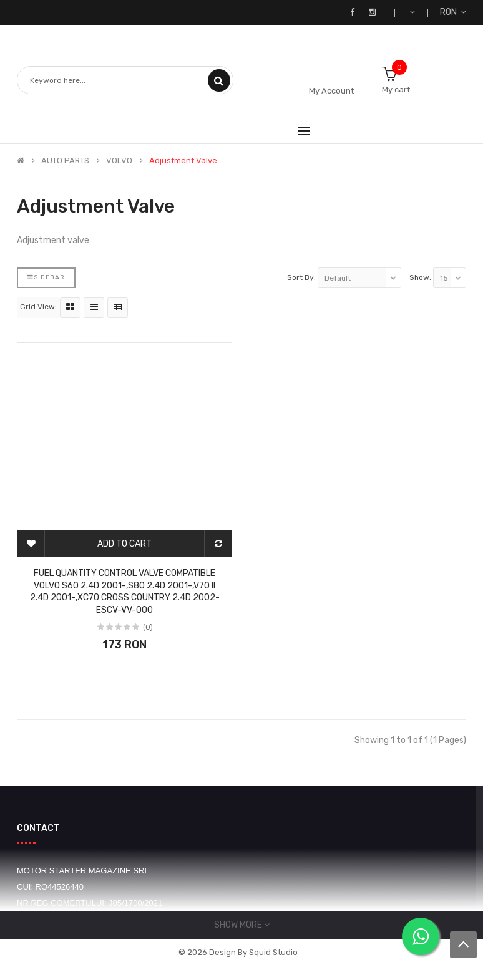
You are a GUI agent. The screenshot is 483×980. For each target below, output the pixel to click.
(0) (148, 627)
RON (453, 12)
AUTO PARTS (65, 161)
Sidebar (46, 277)
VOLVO (119, 161)
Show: (420, 277)
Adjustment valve (183, 161)
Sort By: (301, 277)
